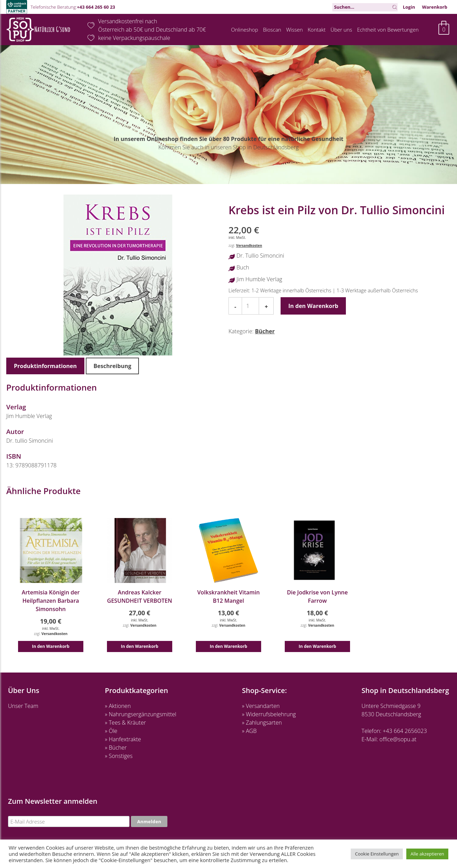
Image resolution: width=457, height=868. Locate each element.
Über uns (341, 30)
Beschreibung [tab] (112, 366)
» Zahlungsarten (262, 723)
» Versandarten (261, 706)
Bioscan (272, 30)
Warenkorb (435, 7)
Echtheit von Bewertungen (388, 30)
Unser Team (23, 706)
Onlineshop (244, 30)
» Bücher (116, 748)
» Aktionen (118, 706)
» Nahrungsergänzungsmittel (141, 714)
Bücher (265, 331)
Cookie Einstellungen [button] (377, 854)
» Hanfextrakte (123, 739)
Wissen (294, 30)
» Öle (111, 731)
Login (409, 7)
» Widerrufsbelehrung (269, 714)
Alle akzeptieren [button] (427, 854)
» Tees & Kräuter (125, 723)
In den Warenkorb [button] (51, 646)
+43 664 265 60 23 (96, 7)
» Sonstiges (119, 756)
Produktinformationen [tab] (45, 366)
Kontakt (317, 30)
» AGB (249, 731)
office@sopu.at (398, 739)
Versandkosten (249, 245)
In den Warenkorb (313, 306)
